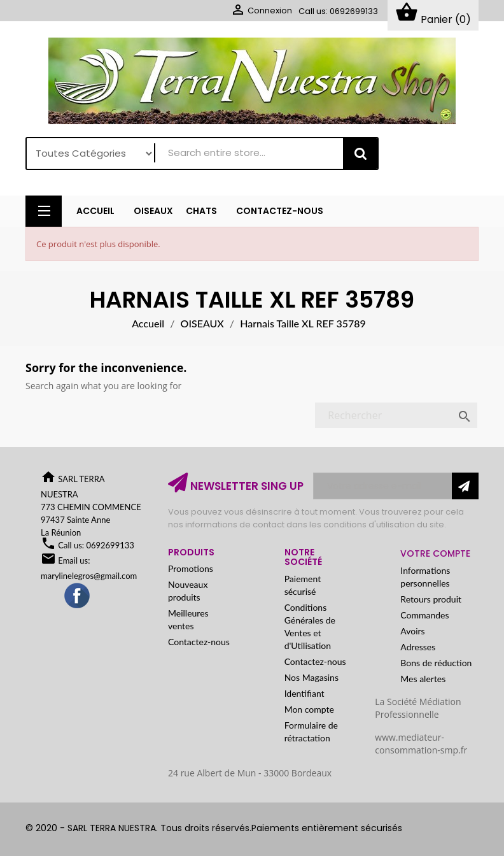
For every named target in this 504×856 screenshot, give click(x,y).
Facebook (78, 596)
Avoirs (412, 631)
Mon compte (309, 709)
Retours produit (431, 599)
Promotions (191, 569)
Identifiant (304, 693)
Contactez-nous (199, 642)
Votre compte (435, 553)
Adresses (418, 647)
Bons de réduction (436, 663)
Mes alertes (423, 679)
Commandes (424, 615)
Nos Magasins (311, 677)
